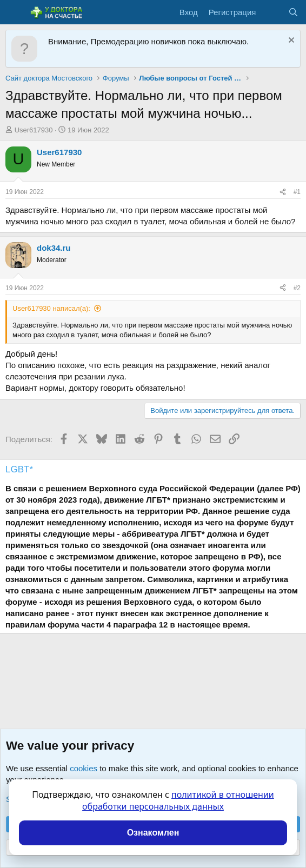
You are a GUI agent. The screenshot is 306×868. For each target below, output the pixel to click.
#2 (297, 288)
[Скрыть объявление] (290, 41)
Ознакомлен (153, 833)
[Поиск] (293, 12)
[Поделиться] (283, 192)
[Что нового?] (272, 12)
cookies (84, 768)
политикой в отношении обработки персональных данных (178, 800)
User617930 (34, 130)
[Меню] (15, 12)
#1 (297, 192)
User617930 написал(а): (51, 308)
